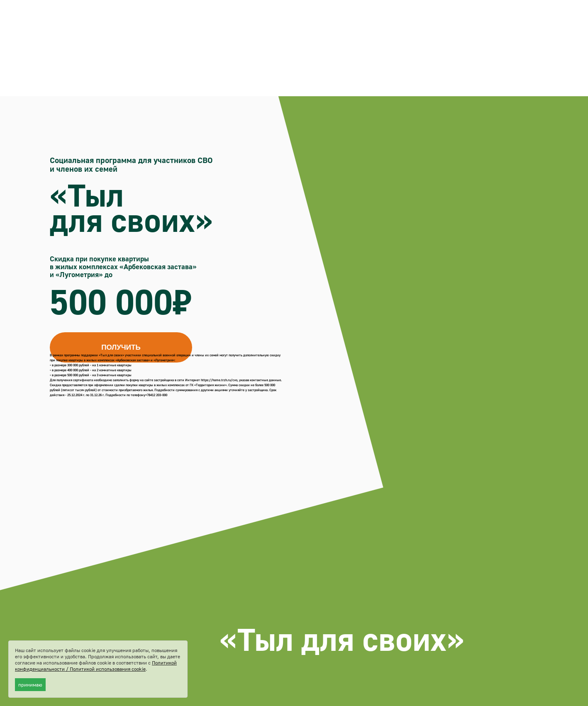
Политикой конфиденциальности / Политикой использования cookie (96, 666)
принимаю (30, 685)
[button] (121, 347)
